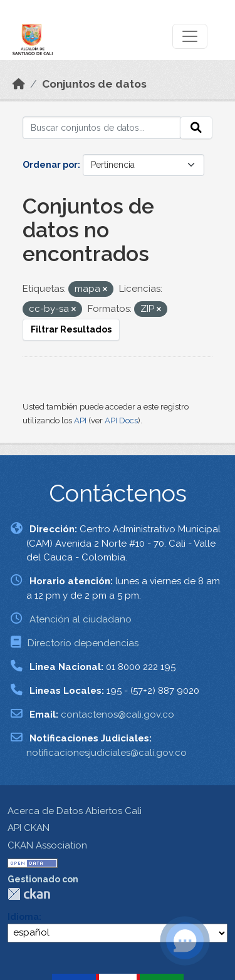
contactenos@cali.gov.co (118, 714)
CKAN (29, 894)
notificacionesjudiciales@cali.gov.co (107, 753)
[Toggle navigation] (190, 36)
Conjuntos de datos (94, 84)
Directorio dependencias (83, 643)
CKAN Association (47, 845)
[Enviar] (196, 128)
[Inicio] (19, 84)
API (80, 420)
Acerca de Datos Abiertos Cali (75, 811)
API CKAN (29, 828)
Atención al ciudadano (81, 619)
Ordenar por (50, 165)
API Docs (121, 420)
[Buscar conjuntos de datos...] (102, 128)
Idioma (23, 917)
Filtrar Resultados (71, 329)
